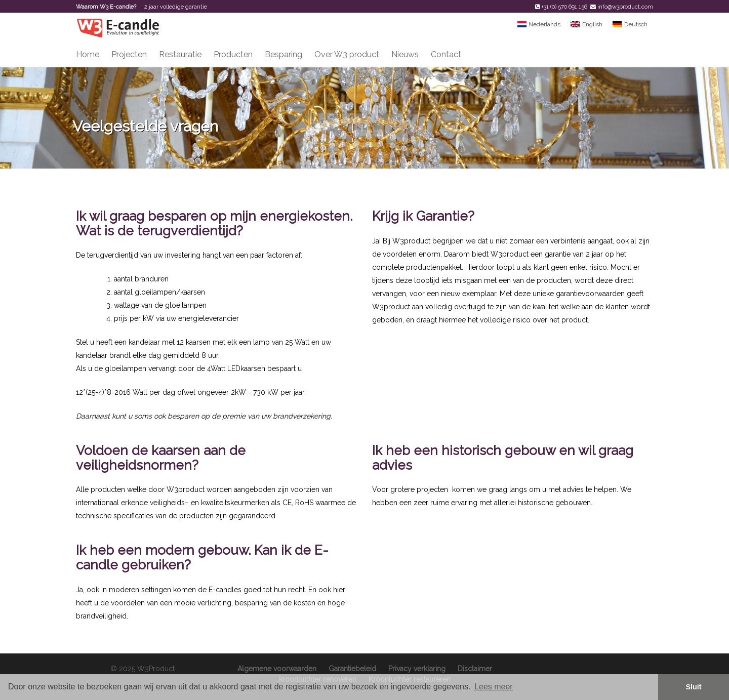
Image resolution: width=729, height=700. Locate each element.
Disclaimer (475, 669)
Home (88, 54)
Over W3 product (347, 54)
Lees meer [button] (494, 687)
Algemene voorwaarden (277, 669)
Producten (233, 54)
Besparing (283, 54)
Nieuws (405, 54)
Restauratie (180, 54)
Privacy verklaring (417, 669)
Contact (446, 54)
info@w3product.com (625, 7)
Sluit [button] (693, 687)
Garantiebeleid (352, 669)
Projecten (129, 54)
